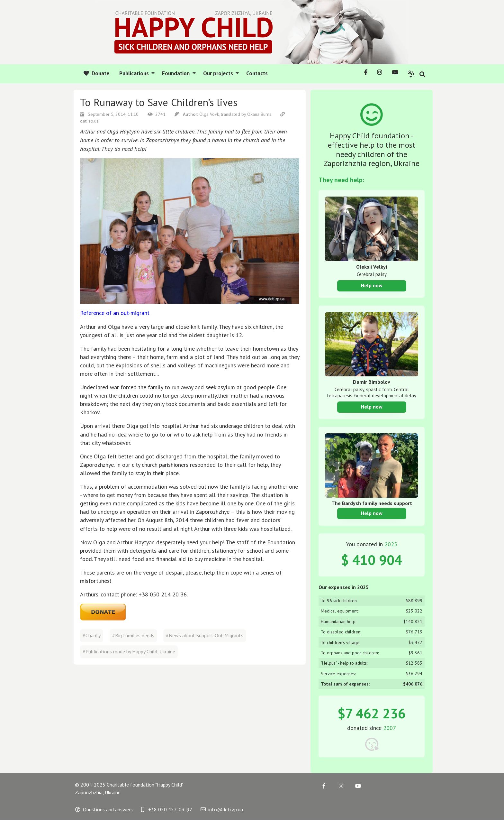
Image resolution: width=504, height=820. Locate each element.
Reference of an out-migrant (115, 313)
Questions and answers (104, 809)
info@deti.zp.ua (222, 809)
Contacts (257, 73)
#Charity (92, 635)
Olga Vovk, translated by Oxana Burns (224, 114)
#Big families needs (133, 635)
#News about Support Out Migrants (205, 635)
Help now (372, 285)
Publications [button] (135, 73)
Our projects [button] (219, 73)
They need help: (341, 180)
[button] (411, 74)
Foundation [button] (176, 73)
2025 (391, 544)
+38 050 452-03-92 (167, 809)
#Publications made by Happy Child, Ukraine (129, 651)
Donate (96, 73)
